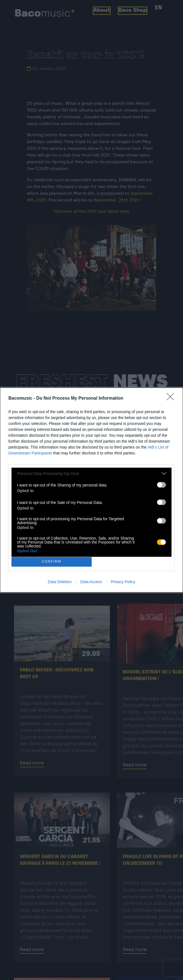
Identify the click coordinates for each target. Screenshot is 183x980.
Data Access (91, 582)
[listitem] (91, 473)
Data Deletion (60, 582)
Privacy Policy (123, 582)
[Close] (172, 399)
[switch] (161, 485)
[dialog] (91, 490)
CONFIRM (51, 562)
